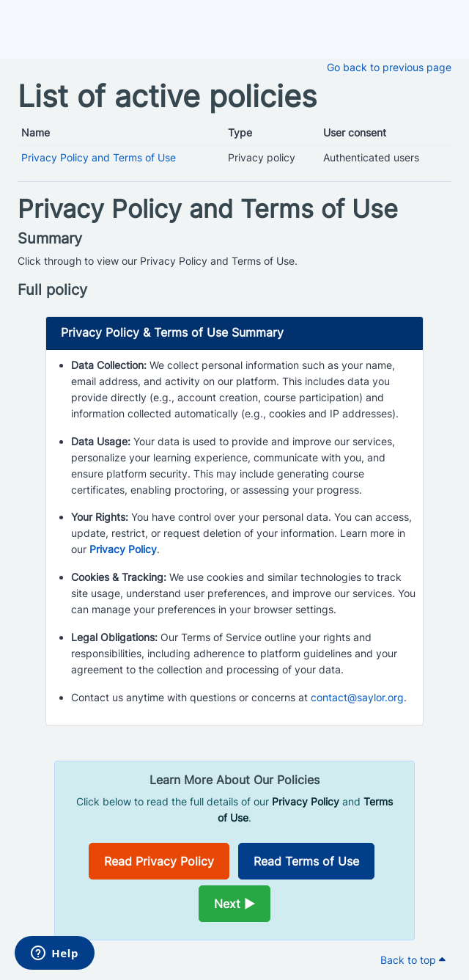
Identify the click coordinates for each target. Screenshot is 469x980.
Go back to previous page (389, 67)
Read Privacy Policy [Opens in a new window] (159, 861)
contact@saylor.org (357, 697)
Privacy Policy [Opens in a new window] (123, 549)
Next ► (234, 904)
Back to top (413, 960)
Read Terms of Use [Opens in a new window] (306, 861)
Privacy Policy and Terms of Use (99, 157)
